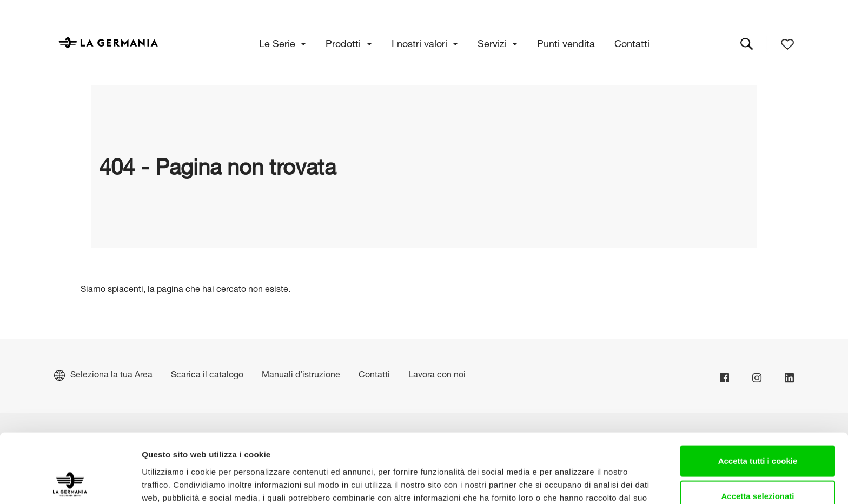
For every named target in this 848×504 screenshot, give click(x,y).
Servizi (493, 42)
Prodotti (345, 42)
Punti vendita (567, 42)
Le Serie (279, 42)
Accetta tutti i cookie (758, 398)
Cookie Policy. (263, 447)
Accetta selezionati (757, 433)
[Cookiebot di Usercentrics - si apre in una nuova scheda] (70, 483)
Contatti (632, 42)
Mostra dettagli (569, 483)
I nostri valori (421, 42)
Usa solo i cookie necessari (758, 469)
